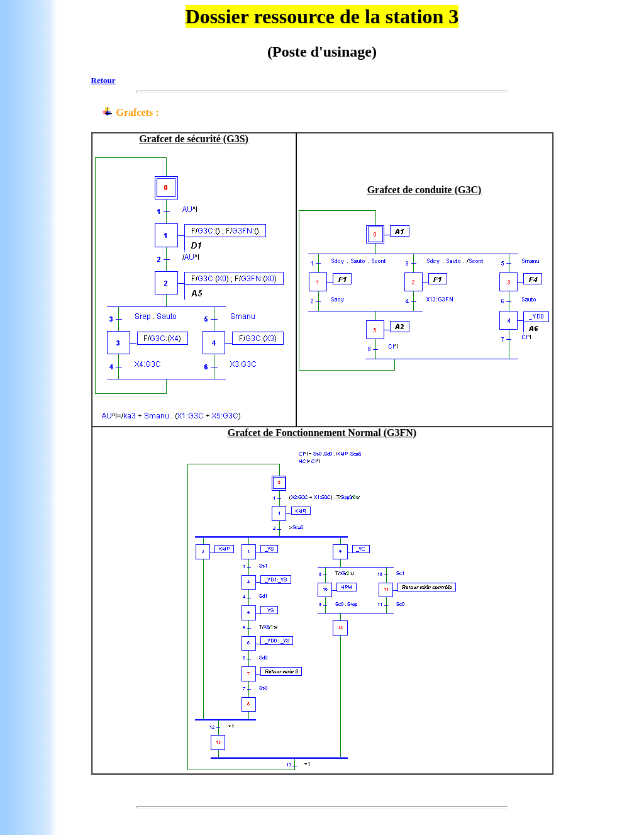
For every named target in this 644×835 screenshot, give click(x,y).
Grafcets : (138, 112)
